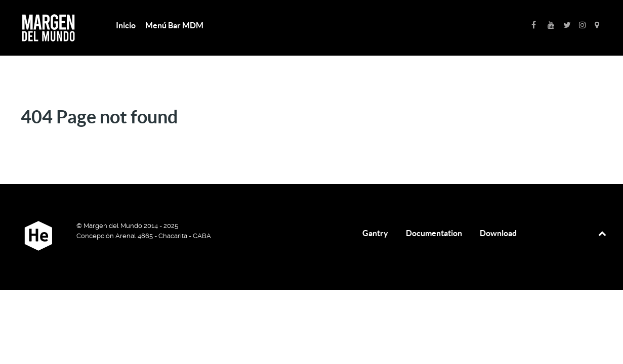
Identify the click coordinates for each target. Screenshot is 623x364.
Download (498, 233)
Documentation (434, 233)
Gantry (375, 233)
